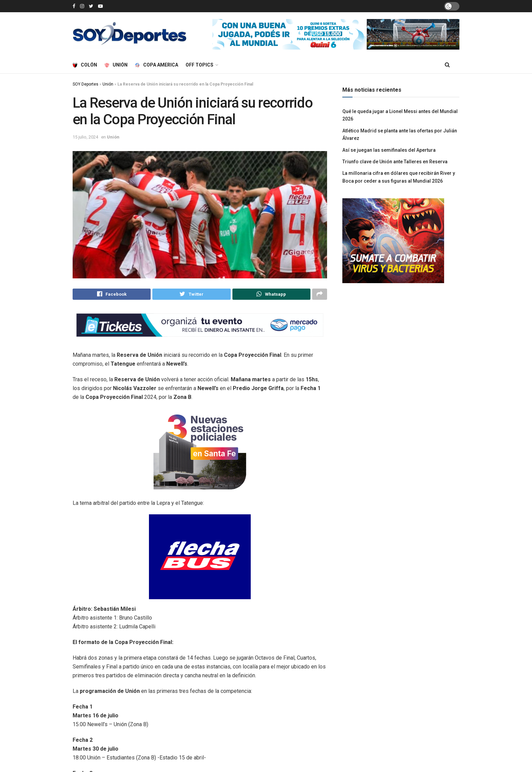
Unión (116, 65)
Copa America (157, 65)
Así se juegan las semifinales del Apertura (389, 150)
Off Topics (199, 65)
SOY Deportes (85, 84)
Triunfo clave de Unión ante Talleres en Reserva (395, 162)
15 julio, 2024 (85, 137)
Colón (85, 65)
